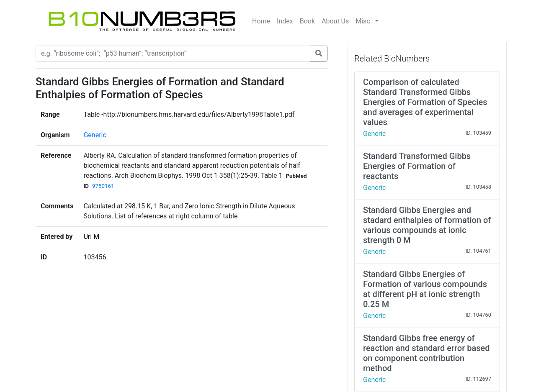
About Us (335, 21)
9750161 (103, 186)
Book (307, 21)
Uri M (91, 237)
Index (285, 21)
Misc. (365, 21)
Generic (95, 135)
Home (261, 21)
